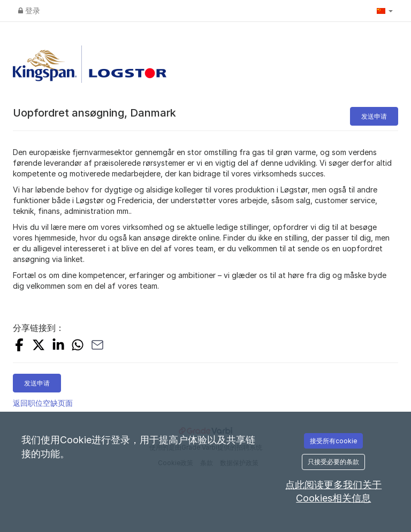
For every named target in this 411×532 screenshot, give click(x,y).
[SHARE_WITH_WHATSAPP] (78, 346)
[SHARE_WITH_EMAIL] (97, 346)
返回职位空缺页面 (43, 403)
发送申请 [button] (374, 116)
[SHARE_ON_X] (39, 346)
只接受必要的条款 (333, 462)
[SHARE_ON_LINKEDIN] (58, 346)
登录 (29, 10)
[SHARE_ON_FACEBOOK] (19, 346)
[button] (385, 11)
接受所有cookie (333, 441)
